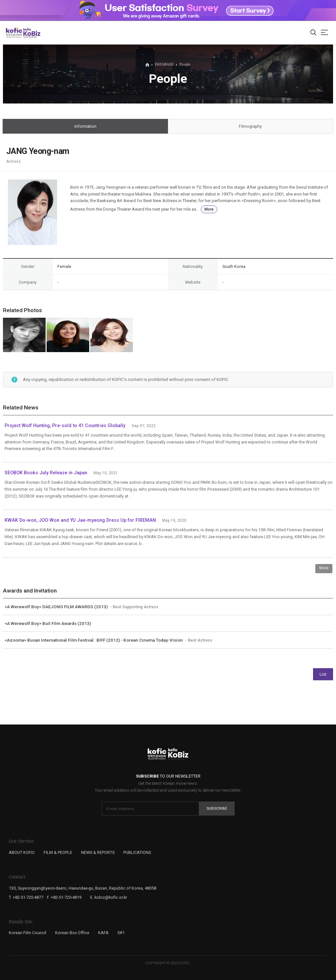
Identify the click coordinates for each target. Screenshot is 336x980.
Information (85, 127)
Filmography (250, 127)
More (209, 209)
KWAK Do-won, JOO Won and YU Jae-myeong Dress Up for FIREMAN (81, 520)
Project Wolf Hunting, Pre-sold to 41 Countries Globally (65, 426)
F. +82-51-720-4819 (64, 897)
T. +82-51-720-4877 (26, 897)
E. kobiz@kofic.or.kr (109, 897)
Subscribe (217, 808)
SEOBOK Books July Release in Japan (46, 473)
